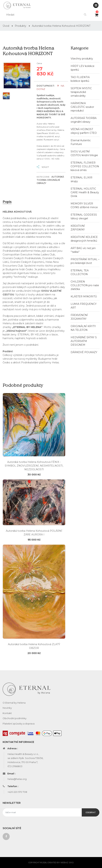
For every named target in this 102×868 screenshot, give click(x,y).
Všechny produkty (82, 59)
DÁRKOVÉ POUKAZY (84, 352)
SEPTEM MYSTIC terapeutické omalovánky (81, 92)
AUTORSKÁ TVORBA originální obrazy (50, 180)
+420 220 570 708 (17, 792)
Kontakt (7, 713)
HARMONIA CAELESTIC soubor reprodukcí (82, 107)
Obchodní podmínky (15, 718)
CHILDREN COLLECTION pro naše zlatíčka (85, 285)
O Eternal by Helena (14, 703)
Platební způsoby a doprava (19, 724)
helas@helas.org (17, 779)
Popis (7, 202)
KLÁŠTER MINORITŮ (84, 296)
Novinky (7, 708)
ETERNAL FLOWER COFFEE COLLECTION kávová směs (85, 166)
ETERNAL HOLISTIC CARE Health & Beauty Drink (85, 192)
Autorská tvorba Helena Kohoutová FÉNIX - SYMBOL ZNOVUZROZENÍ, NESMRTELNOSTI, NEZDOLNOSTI (34, 466)
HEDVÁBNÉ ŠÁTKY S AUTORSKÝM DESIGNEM (84, 341)
